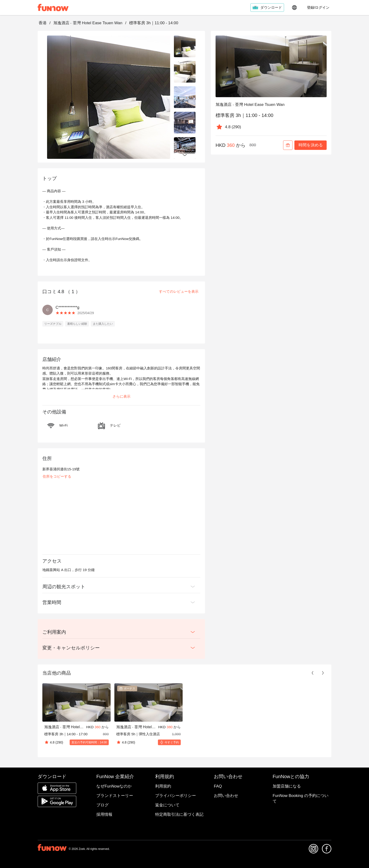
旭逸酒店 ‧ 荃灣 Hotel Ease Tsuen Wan (88, 23)
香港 (43, 23)
